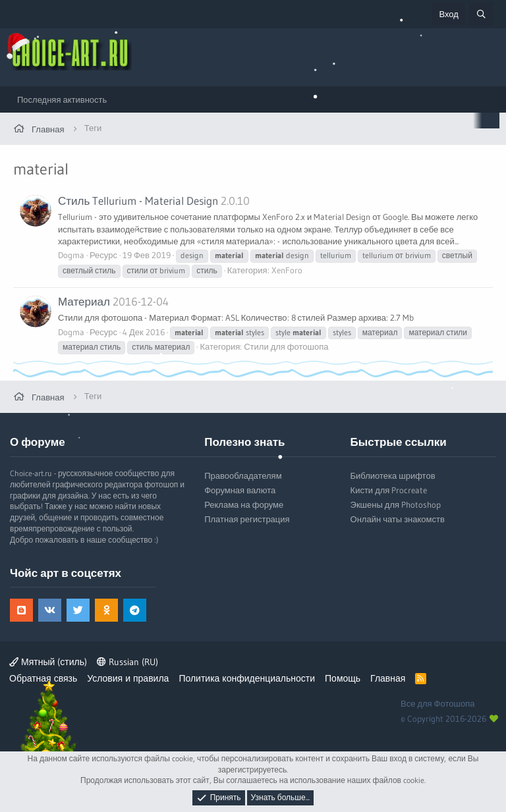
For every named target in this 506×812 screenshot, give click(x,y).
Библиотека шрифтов (393, 475)
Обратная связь (43, 678)
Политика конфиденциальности (247, 678)
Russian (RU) (127, 662)
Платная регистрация (247, 519)
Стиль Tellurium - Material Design (138, 201)
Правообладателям (243, 475)
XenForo (287, 270)
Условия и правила (128, 678)
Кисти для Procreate (389, 490)
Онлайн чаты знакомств (398, 519)
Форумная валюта (240, 490)
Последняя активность (62, 99)
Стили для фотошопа (286, 346)
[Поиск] (481, 14)
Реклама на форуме (244, 504)
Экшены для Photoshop (396, 504)
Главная (388, 678)
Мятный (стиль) (48, 662)
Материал (84, 301)
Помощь (343, 678)
